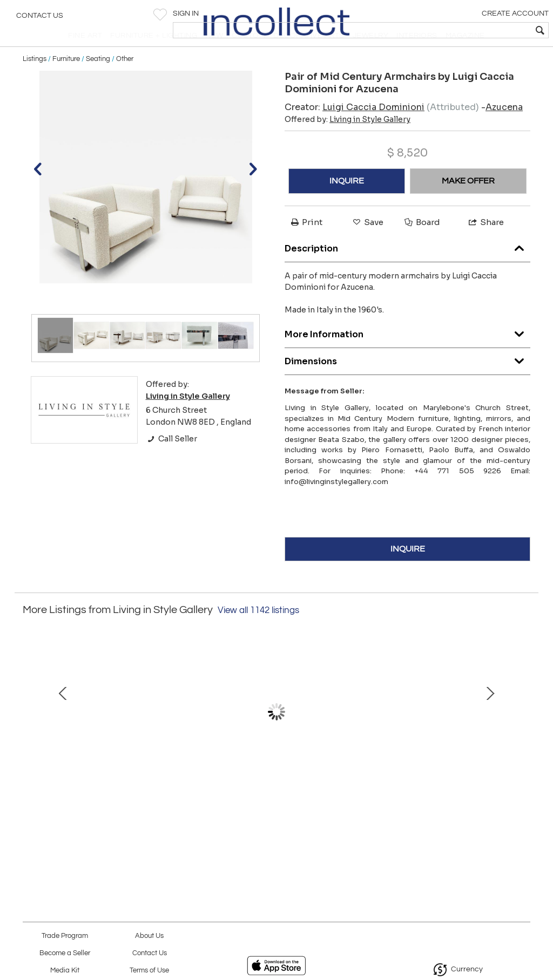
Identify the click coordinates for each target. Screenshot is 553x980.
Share (485, 245)
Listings (35, 82)
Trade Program (65, 936)
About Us (149, 936)
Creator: (355, 130)
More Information (407, 355)
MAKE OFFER (468, 204)
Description (407, 270)
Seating (98, 82)
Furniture (66, 82)
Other (125, 82)
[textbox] (467, 30)
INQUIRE (347, 204)
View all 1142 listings (258, 634)
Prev (31, 740)
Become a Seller (65, 953)
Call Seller (171, 462)
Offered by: (348, 142)
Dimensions (407, 382)
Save (367, 245)
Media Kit (65, 971)
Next (522, 740)
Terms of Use (149, 971)
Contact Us (40, 19)
